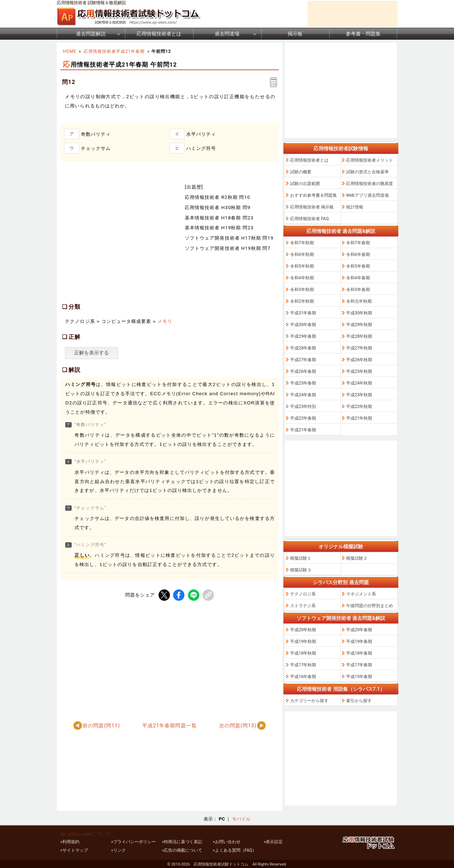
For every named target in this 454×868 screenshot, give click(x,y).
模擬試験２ (357, 558)
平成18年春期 (359, 653)
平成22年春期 (303, 418)
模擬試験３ (301, 570)
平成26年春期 (303, 371)
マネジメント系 (361, 594)
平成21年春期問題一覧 (169, 726)
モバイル (241, 819)
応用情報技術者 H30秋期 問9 (218, 208)
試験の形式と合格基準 (367, 172)
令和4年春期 (358, 278)
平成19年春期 (359, 642)
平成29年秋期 (359, 325)
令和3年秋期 (302, 290)
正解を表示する (92, 353)
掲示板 (295, 34)
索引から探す (359, 701)
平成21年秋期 (359, 418)
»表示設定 (273, 842)
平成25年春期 (303, 383)
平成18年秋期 (303, 653)
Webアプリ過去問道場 (367, 195)
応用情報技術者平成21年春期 (114, 51)
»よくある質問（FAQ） (235, 850)
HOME (70, 51)
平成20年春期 (359, 630)
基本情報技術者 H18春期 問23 (219, 218)
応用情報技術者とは (159, 34)
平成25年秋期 (359, 371)
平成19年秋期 (303, 642)
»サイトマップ (74, 850)
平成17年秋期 (303, 665)
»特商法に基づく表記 (182, 842)
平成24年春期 (303, 395)
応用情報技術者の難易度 (370, 184)
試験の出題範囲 (305, 184)
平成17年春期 (359, 665)
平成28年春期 (303, 348)
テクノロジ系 (303, 594)
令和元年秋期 (359, 301)
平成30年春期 (303, 325)
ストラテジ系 (303, 606)
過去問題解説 (91, 34)
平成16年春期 (303, 677)
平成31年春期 (303, 313)
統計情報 (355, 207)
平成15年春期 (359, 677)
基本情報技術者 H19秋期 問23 (219, 228)
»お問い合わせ (227, 842)
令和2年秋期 (302, 301)
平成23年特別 (303, 407)
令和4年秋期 (302, 278)
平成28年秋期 (359, 336)
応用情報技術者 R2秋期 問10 (217, 197)
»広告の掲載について (182, 850)
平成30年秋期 (359, 313)
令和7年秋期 (302, 243)
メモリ (165, 321)
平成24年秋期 (359, 383)
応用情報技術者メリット (370, 160)
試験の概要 (301, 172)
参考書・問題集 (363, 34)
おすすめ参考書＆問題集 (314, 195)
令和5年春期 (358, 266)
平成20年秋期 (303, 630)
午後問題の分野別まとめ (370, 606)
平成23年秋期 (359, 395)
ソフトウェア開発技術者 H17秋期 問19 (229, 238)
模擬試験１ (301, 558)
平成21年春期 (303, 430)
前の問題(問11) (101, 726)
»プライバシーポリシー (133, 842)
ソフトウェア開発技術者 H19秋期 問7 (228, 248)
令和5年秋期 (302, 266)
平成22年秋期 (359, 407)
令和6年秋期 (302, 254)
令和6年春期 (358, 254)
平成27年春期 (303, 360)
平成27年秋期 (359, 348)
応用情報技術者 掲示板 (312, 207)
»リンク (118, 850)
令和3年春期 (358, 290)
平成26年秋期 (359, 360)
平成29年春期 (303, 336)
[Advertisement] (120, 239)
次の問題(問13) (238, 726)
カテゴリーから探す (309, 701)
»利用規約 (70, 842)
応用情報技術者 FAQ (309, 219)
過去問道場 (227, 34)
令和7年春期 (358, 243)
